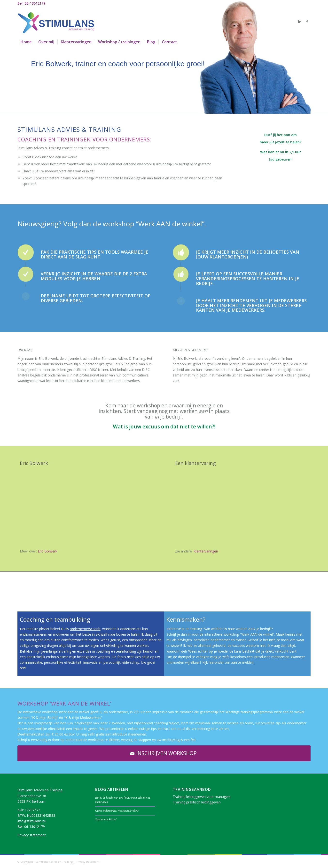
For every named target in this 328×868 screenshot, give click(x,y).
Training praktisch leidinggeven (197, 802)
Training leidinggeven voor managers (202, 797)
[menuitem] (26, 42)
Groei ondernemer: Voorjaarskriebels (117, 811)
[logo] (56, 22)
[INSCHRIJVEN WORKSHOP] (164, 753)
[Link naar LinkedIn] (300, 22)
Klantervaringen (206, 551)
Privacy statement (32, 835)
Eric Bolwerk (47, 551)
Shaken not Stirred (106, 819)
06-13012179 (35, 827)
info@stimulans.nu (32, 821)
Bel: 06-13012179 (31, 3)
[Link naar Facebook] (307, 22)
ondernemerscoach (85, 629)
